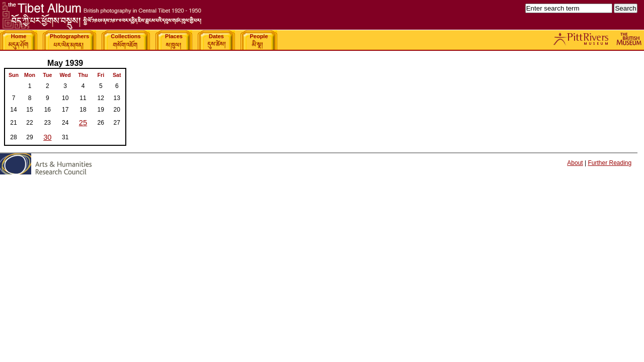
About (575, 163)
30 (47, 137)
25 (83, 123)
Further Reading (610, 163)
